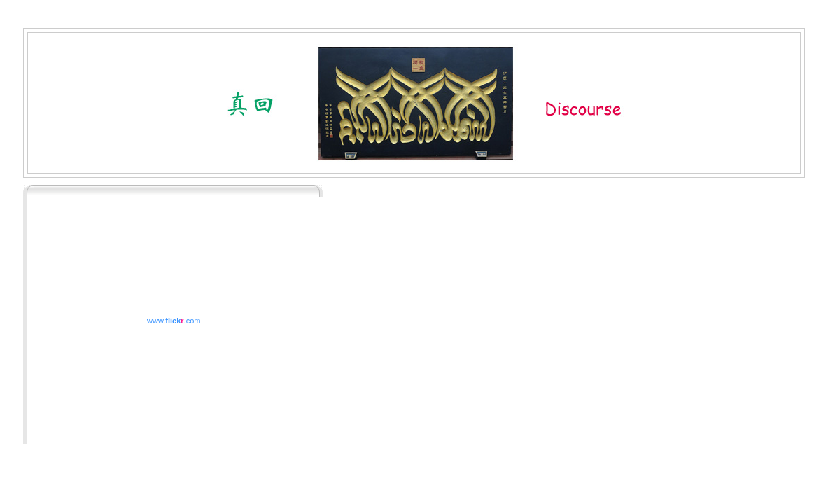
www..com (174, 321)
